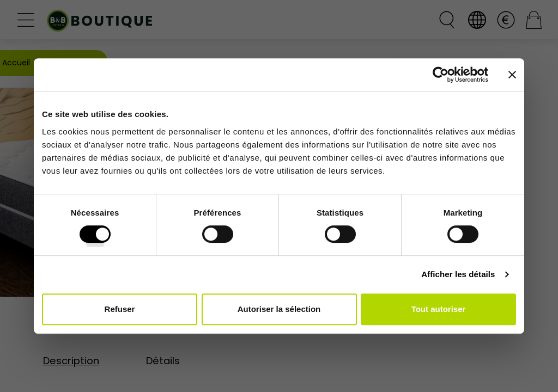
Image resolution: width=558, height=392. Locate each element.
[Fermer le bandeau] (512, 75)
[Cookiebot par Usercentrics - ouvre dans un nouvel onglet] (441, 75)
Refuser (120, 309)
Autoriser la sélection (279, 309)
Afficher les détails (458, 274)
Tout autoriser (439, 309)
